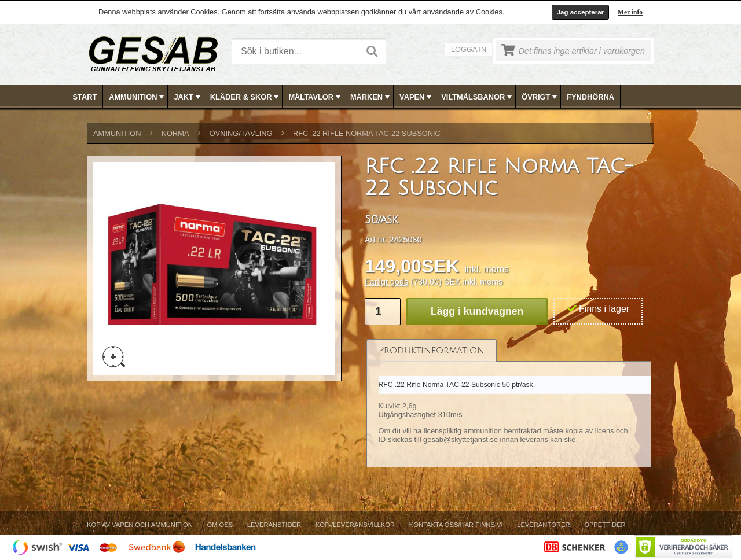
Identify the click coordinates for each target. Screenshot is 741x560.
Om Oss (220, 525)
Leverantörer (543, 525)
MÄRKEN (371, 97)
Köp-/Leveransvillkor (355, 525)
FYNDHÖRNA (590, 97)
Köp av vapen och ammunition (140, 525)
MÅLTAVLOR (315, 97)
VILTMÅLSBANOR (478, 97)
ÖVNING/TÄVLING (241, 133)
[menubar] (371, 97)
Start (85, 97)
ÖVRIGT (540, 97)
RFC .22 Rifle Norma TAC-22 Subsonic (367, 133)
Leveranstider (274, 525)
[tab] (432, 350)
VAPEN (417, 97)
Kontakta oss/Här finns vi (456, 525)
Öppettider (605, 525)
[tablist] (509, 404)
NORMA (175, 133)
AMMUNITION (137, 97)
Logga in (469, 49)
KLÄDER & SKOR (246, 97)
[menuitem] (85, 97)
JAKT (188, 97)
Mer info (630, 12)
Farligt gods (386, 282)
